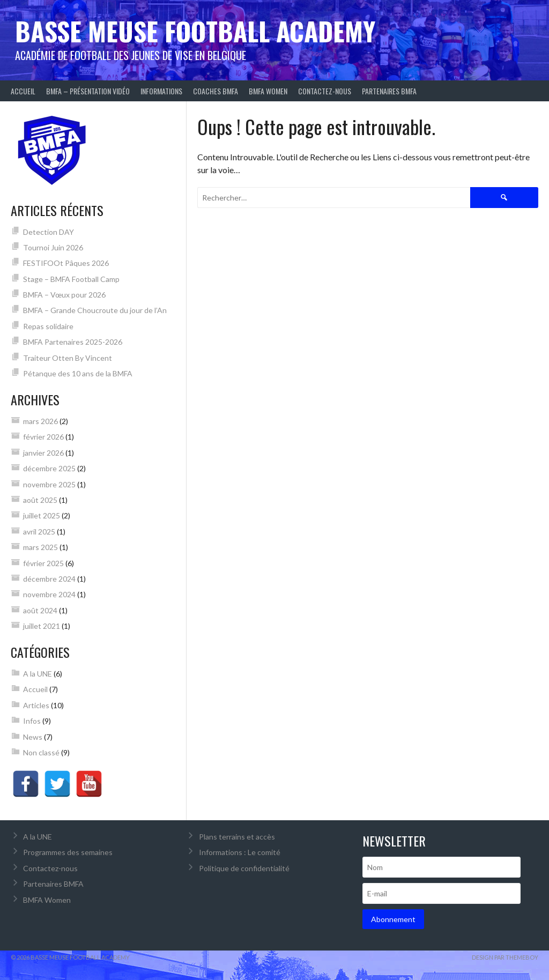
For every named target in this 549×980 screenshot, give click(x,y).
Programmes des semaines (68, 852)
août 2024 (40, 610)
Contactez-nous (325, 91)
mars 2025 (40, 547)
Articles (36, 705)
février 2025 (43, 563)
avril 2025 (39, 532)
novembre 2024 (49, 594)
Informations (161, 91)
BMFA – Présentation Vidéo (88, 91)
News (33, 737)
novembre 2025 (49, 484)
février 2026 (43, 437)
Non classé (41, 752)
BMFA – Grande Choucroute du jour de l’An (95, 310)
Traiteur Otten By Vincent (68, 358)
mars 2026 (40, 421)
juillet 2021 (42, 626)
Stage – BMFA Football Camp (71, 279)
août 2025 (40, 500)
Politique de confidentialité (244, 868)
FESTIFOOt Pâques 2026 (66, 263)
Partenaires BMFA (389, 91)
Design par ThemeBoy (505, 957)
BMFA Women (268, 91)
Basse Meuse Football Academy (195, 31)
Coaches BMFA (216, 91)
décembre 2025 (49, 468)
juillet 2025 (42, 515)
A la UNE (38, 674)
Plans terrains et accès (237, 837)
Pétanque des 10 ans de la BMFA (78, 373)
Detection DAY (49, 232)
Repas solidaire (48, 326)
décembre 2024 (49, 579)
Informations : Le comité (240, 852)
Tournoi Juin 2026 (53, 247)
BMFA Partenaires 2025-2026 (73, 342)
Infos (32, 721)
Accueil (23, 91)
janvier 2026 (43, 453)
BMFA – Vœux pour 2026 (64, 295)
